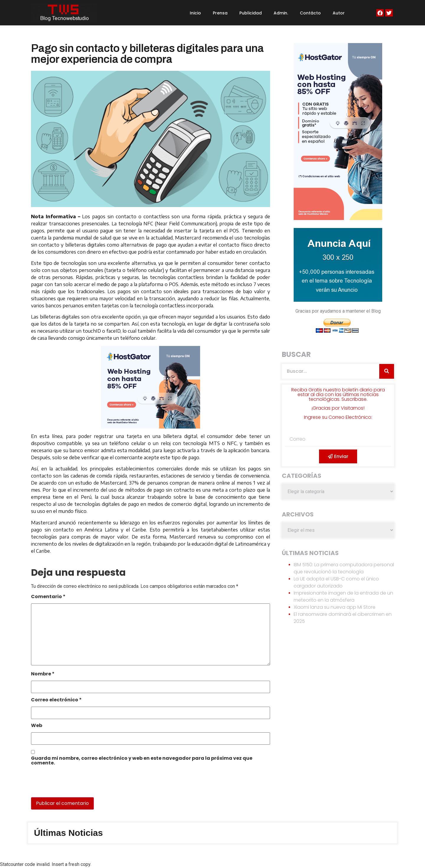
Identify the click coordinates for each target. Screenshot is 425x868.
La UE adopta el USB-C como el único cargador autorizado (336, 582)
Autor (339, 13)
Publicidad (251, 13)
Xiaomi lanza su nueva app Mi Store (335, 607)
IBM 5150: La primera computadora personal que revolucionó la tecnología (344, 568)
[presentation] (71, 785)
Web (37, 726)
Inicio (195, 13)
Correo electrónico (56, 700)
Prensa (220, 13)
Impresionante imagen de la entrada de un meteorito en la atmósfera (343, 597)
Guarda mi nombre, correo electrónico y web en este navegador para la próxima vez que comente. (142, 761)
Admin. (281, 13)
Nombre (43, 674)
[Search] (387, 371)
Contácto (310, 13)
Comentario (48, 597)
